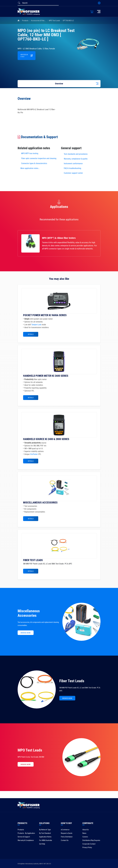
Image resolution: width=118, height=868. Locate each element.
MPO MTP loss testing (30, 153)
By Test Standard (45, 833)
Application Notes (45, 837)
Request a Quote (67, 833)
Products (25, 21)
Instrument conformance (73, 164)
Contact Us (65, 840)
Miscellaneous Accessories (29, 613)
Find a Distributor (67, 837)
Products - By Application (26, 833)
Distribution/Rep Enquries (91, 840)
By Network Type (45, 830)
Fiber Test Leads (72, 681)
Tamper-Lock (36, 325)
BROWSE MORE (26, 633)
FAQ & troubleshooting (73, 168)
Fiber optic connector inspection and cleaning (39, 158)
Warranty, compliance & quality (76, 159)
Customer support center (73, 173)
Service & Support (24, 837)
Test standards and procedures (76, 154)
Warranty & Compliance (26, 840)
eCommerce (65, 830)
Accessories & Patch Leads (40, 21)
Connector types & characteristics (34, 163)
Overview (59, 84)
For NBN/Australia (46, 840)
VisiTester (34, 454)
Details (31, 334)
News (84, 833)
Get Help (42, 844)
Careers (85, 837)
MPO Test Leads (54, 21)
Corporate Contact (89, 844)
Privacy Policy (87, 847)
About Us (86, 830)
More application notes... (30, 168)
